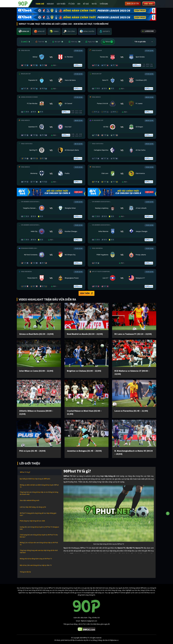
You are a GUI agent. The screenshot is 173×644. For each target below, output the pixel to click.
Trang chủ (40, 4)
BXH (79, 4)
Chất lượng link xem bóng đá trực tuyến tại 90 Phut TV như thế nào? (39, 536)
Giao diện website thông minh (30, 500)
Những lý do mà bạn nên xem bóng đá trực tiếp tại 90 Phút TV (39, 544)
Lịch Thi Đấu (61, 4)
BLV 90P (58, 42)
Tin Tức (94, 4)
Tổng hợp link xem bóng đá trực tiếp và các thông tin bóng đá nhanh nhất (39, 493)
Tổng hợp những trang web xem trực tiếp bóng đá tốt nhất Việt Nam (39, 551)
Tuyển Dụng (104, 4)
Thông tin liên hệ (25, 572)
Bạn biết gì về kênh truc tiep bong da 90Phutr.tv (35, 479)
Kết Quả (86, 4)
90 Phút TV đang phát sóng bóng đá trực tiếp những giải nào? (38, 514)
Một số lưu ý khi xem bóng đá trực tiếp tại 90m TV (36, 565)
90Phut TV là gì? (25, 472)
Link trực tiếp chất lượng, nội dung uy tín (33, 507)
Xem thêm (86, 293)
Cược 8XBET (149, 4)
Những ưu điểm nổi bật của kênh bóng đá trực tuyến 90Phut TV (39, 486)
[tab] (24, 31)
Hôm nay (74, 42)
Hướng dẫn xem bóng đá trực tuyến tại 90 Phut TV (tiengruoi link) (39, 528)
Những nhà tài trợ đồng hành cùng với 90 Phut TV (36, 559)
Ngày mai (92, 42)
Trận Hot (41, 42)
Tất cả (108, 42)
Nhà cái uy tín (133, 4)
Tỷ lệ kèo (71, 4)
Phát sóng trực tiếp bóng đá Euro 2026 (32, 521)
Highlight (50, 4)
